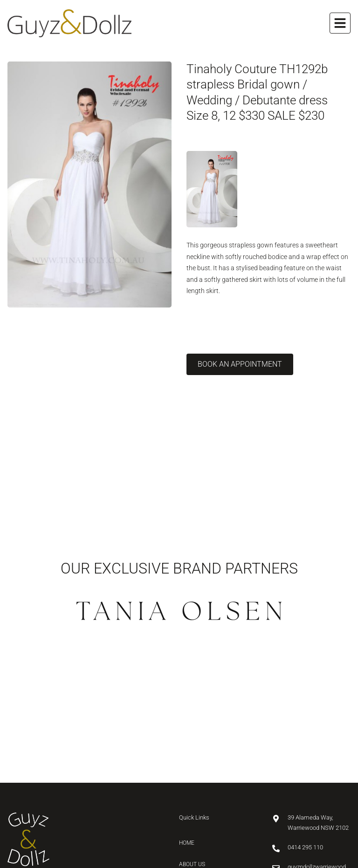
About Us (192, 726)
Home (187, 704)
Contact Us (196, 791)
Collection (195, 748)
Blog (186, 769)
